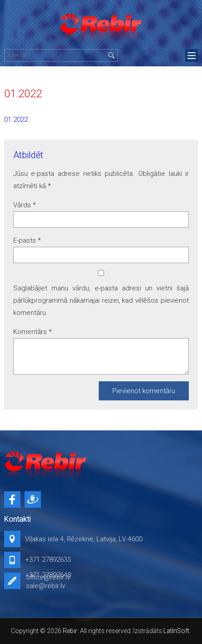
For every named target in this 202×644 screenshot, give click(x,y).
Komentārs (33, 332)
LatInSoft (176, 631)
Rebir (70, 631)
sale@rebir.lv (45, 586)
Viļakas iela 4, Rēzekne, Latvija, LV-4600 (84, 539)
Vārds (25, 205)
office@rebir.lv (48, 577)
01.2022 (16, 120)
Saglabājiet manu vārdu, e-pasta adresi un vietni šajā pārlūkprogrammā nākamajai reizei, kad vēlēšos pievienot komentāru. (101, 300)
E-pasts (27, 240)
